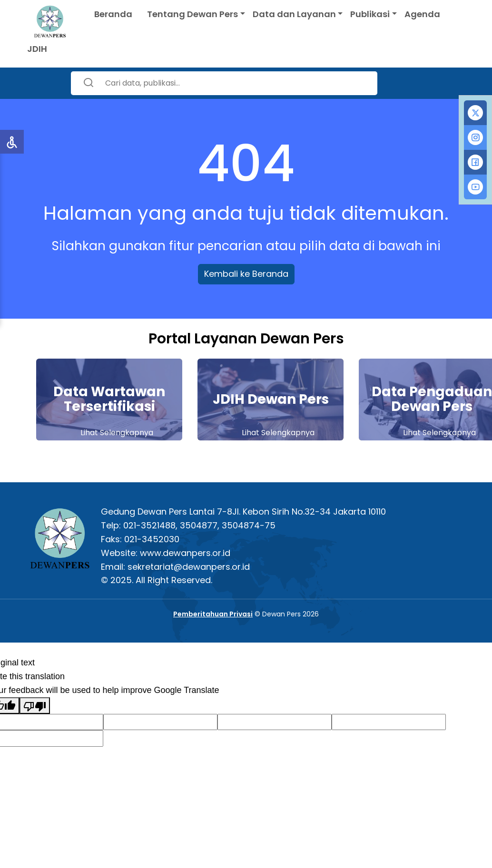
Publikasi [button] (370, 14)
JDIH (37, 49)
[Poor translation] (35, 706)
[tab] (475, 113)
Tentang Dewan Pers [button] (192, 14)
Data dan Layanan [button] (294, 14)
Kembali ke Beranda (246, 274)
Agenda (422, 14)
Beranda (113, 14)
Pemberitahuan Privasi (213, 614)
